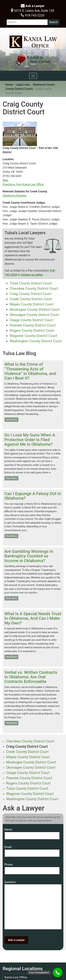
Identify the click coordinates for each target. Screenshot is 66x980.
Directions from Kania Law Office (23, 184)
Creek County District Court (31, 299)
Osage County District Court (31, 320)
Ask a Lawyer (33, 6)
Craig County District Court (31, 294)
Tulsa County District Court (31, 283)
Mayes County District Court (32, 304)
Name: (32, 833)
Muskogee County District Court (35, 310)
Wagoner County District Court (33, 336)
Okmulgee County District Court (34, 315)
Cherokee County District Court (34, 289)
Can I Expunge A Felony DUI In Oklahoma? (33, 496)
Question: (33, 906)
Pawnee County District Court (33, 325)
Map (5, 180)
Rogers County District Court (32, 331)
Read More (11, 420)
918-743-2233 (33, 15)
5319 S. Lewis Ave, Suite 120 (33, 10)
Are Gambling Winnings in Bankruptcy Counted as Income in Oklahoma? (29, 556)
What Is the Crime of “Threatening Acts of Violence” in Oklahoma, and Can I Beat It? (30, 371)
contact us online (32, 275)
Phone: (32, 868)
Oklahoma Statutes (15, 196)
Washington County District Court (36, 341)
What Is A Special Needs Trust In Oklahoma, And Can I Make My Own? (33, 618)
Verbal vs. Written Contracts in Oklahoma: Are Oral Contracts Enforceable (31, 677)
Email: (32, 850)
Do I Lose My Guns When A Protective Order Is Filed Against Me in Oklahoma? (30, 440)
